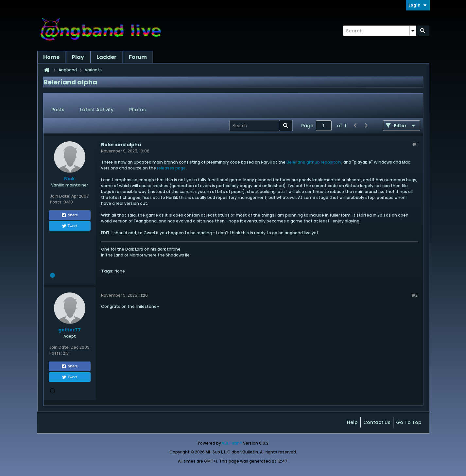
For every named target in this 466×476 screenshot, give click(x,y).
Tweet (69, 226)
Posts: (56, 202)
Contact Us (377, 422)
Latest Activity (97, 110)
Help (352, 422)
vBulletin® (232, 443)
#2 (414, 295)
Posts (58, 110)
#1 (415, 144)
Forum (138, 57)
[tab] (58, 110)
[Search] (380, 31)
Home (51, 57)
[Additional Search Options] (413, 31)
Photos (138, 110)
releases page (171, 168)
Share (69, 215)
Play (78, 57)
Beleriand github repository (314, 162)
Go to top (409, 422)
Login (418, 5)
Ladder (106, 57)
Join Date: (60, 196)
